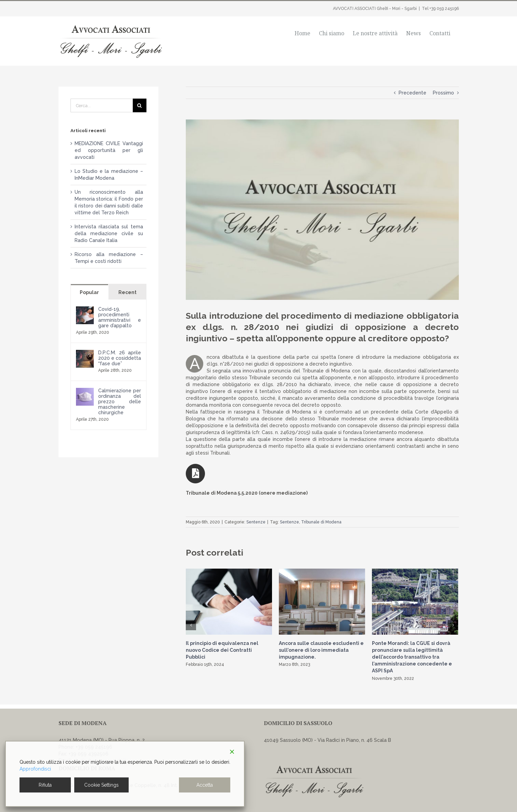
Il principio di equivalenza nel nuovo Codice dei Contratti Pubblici (222, 650)
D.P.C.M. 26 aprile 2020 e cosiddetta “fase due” (120, 358)
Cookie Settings (101, 785)
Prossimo (443, 93)
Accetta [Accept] (205, 785)
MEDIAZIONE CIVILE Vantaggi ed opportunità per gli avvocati (109, 150)
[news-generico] (322, 210)
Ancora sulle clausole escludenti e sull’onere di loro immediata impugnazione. (321, 650)
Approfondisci (35, 769)
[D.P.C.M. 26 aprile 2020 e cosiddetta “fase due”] (85, 353)
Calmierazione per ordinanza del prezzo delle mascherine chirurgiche (120, 402)
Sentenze (256, 522)
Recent (127, 292)
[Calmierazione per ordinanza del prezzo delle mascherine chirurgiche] (85, 391)
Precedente (412, 93)
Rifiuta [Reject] (45, 785)
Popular (89, 292)
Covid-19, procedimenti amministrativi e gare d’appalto (120, 317)
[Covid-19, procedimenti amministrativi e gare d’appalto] (85, 310)
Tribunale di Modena (321, 522)
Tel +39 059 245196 (440, 9)
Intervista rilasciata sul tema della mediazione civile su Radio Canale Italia (109, 233)
